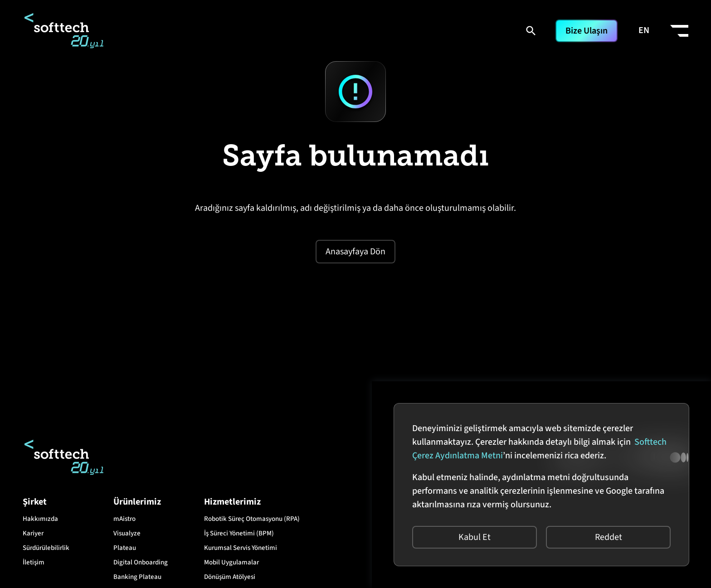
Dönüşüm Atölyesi (230, 577)
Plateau (125, 548)
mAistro (124, 519)
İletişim (34, 562)
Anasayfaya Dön (355, 252)
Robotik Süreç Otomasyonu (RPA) (252, 519)
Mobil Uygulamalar (231, 562)
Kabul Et (475, 537)
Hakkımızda (40, 519)
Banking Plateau (137, 577)
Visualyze (127, 533)
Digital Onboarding (141, 562)
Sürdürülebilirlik (46, 548)
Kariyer (33, 533)
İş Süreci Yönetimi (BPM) (239, 533)
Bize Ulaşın (587, 31)
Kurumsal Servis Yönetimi (241, 548)
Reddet (609, 537)
